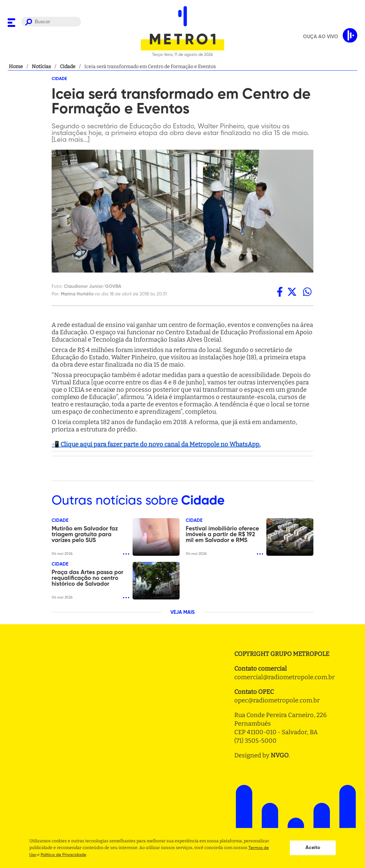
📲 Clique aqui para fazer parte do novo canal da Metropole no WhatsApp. (156, 444)
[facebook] (280, 292)
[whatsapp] (307, 292)
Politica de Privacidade (63, 855)
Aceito (313, 848)
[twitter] (292, 292)
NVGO (280, 755)
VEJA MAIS (182, 613)
